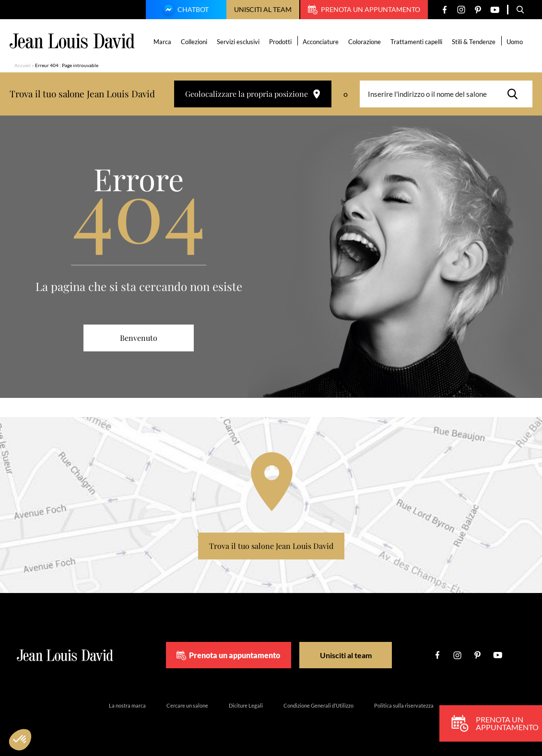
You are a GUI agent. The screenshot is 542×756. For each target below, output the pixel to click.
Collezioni (194, 42)
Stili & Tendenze (474, 42)
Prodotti (281, 42)
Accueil (23, 65)
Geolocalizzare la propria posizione (253, 94)
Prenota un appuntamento (364, 10)
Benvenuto (139, 338)
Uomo (515, 42)
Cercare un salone (187, 705)
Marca (163, 42)
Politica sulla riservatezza (404, 705)
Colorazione (365, 42)
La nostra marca (127, 705)
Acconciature (321, 42)
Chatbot (185, 11)
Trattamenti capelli (417, 42)
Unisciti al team (263, 9)
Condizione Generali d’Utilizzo (318, 705)
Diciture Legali (246, 705)
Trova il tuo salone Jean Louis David (271, 546)
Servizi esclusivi (239, 42)
